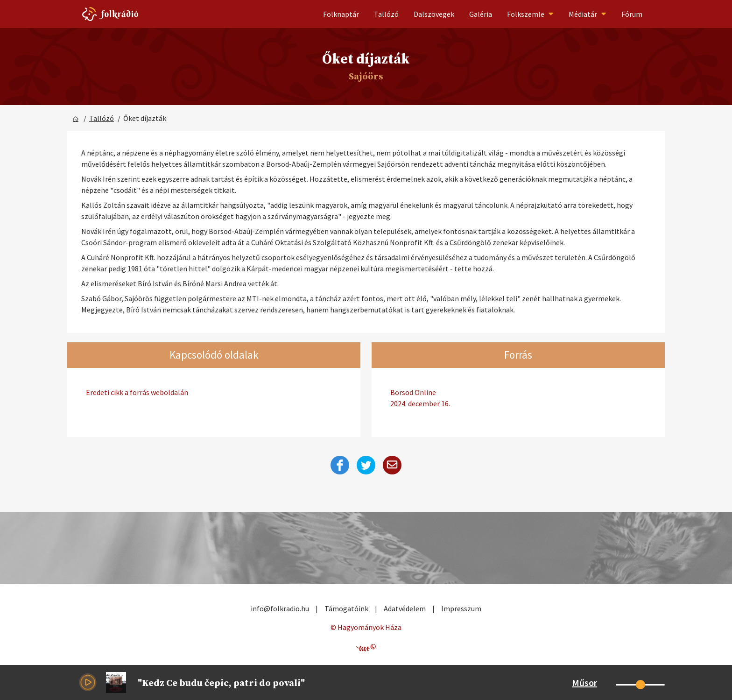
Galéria (481, 14)
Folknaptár (341, 14)
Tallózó (386, 14)
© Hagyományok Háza (366, 627)
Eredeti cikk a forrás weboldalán (137, 392)
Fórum (632, 14)
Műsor (584, 682)
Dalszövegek (434, 14)
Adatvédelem (405, 608)
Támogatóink (346, 608)
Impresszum (461, 608)
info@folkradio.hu (280, 608)
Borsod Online (518, 398)
